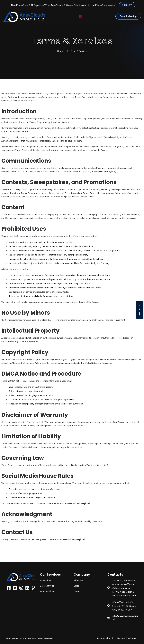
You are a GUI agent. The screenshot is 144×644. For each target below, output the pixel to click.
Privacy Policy (103, 638)
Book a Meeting (128, 16)
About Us (78, 580)
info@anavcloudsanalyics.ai (103, 171)
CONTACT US (139, 310)
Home (60, 51)
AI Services (45, 580)
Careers (78, 591)
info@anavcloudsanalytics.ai (125, 618)
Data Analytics (47, 586)
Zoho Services (47, 591)
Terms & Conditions (126, 638)
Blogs (76, 586)
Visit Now (127, 5)
